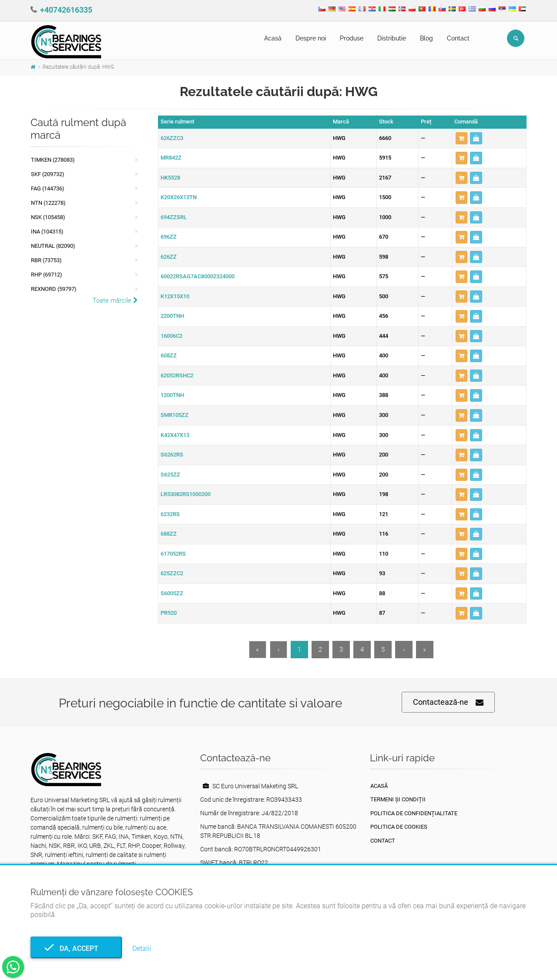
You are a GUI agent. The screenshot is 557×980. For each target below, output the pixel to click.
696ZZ (169, 237)
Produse (352, 38)
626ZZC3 (172, 138)
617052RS (173, 554)
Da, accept (76, 948)
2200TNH (172, 316)
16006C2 (171, 336)
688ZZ (169, 534)
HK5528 (170, 178)
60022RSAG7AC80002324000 (198, 276)
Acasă (273, 38)
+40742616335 (66, 10)
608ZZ (169, 355)
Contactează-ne (448, 702)
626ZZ (169, 257)
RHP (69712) (47, 275)
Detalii (142, 948)
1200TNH (172, 395)
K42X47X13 (175, 435)
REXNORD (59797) (54, 289)
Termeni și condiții (398, 799)
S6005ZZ (172, 593)
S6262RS (172, 455)
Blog (426, 38)
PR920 (169, 613)
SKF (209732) (48, 174)
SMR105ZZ (174, 415)
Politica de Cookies (399, 827)
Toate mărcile (115, 300)
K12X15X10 (175, 296)
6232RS (170, 514)
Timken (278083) (53, 160)
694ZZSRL (174, 217)
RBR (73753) (46, 260)
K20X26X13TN (179, 197)
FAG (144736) (48, 188)
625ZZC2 (172, 573)
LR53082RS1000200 (186, 494)
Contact (458, 38)
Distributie (392, 38)
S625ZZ (170, 475)
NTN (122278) (48, 203)
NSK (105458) (48, 217)
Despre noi (311, 38)
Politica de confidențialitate (414, 813)
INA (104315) (47, 232)
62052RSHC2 (177, 375)
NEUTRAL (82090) (53, 246)
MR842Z (171, 158)
